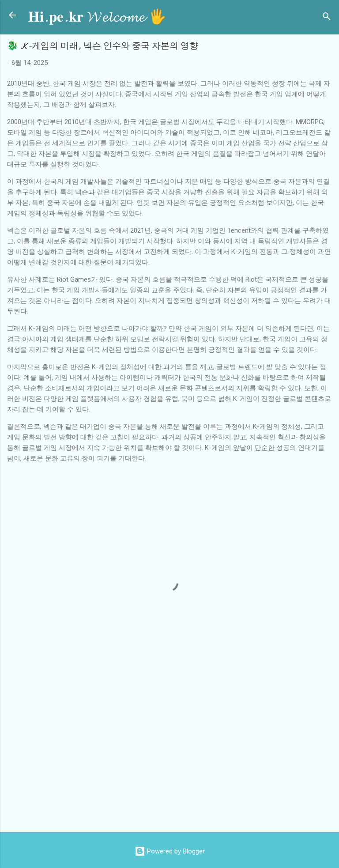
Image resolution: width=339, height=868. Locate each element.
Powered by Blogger (170, 851)
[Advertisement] (173, 755)
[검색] (327, 18)
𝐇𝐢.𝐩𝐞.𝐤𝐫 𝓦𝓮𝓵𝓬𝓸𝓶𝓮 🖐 (97, 17)
